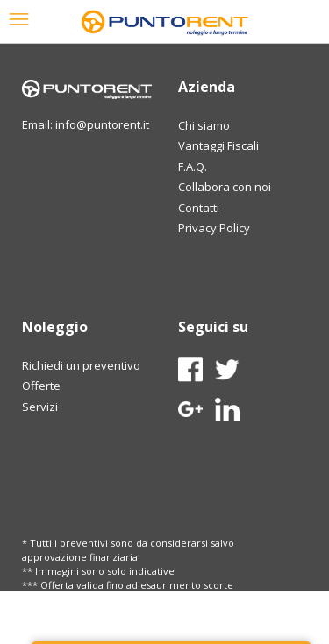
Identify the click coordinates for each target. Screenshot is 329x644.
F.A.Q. (193, 166)
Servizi (40, 407)
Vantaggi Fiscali (218, 145)
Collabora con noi (225, 187)
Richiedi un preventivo (81, 365)
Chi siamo (204, 125)
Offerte (41, 386)
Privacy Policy (214, 228)
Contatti (199, 208)
